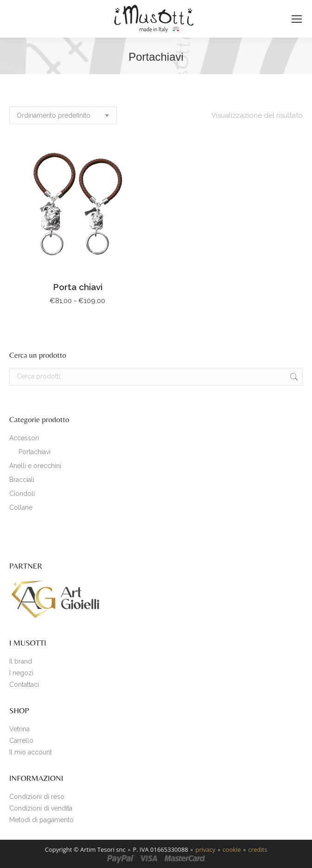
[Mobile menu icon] (297, 19)
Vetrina (19, 729)
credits (258, 849)
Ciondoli (22, 494)
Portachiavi (35, 452)
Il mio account (31, 752)
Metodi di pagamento (41, 820)
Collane (21, 507)
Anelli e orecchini (35, 466)
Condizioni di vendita (41, 808)
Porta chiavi (78, 287)
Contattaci (24, 684)
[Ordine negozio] (63, 115)
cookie (232, 849)
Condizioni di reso (37, 797)
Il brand (21, 661)
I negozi (21, 673)
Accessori (24, 438)
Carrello (21, 741)
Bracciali (22, 480)
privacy (206, 849)
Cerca (293, 377)
